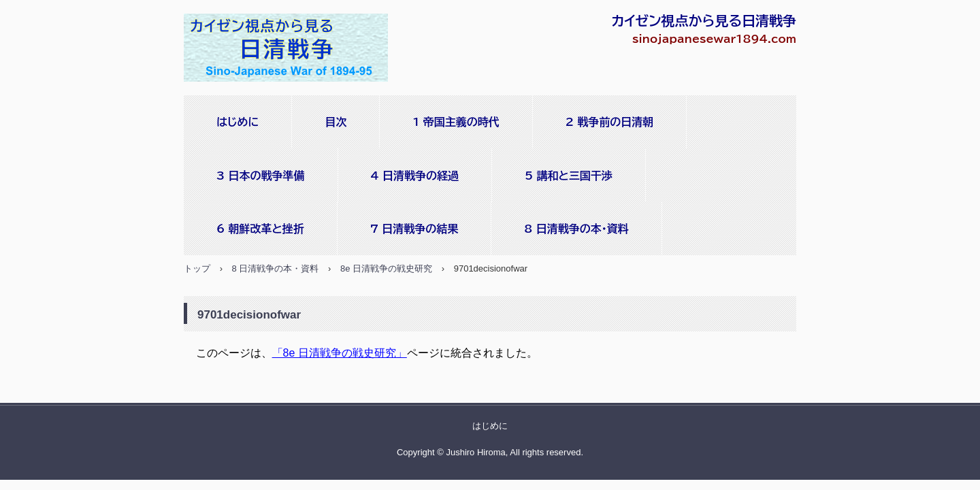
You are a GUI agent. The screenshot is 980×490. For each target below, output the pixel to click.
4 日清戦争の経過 (415, 176)
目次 (336, 122)
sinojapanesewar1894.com (290, 49)
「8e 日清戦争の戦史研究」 (340, 353)
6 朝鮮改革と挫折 (260, 229)
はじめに (238, 122)
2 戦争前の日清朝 (610, 122)
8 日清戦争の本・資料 (576, 229)
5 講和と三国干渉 (569, 176)
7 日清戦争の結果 (414, 229)
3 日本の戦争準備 (261, 176)
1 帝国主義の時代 (456, 122)
